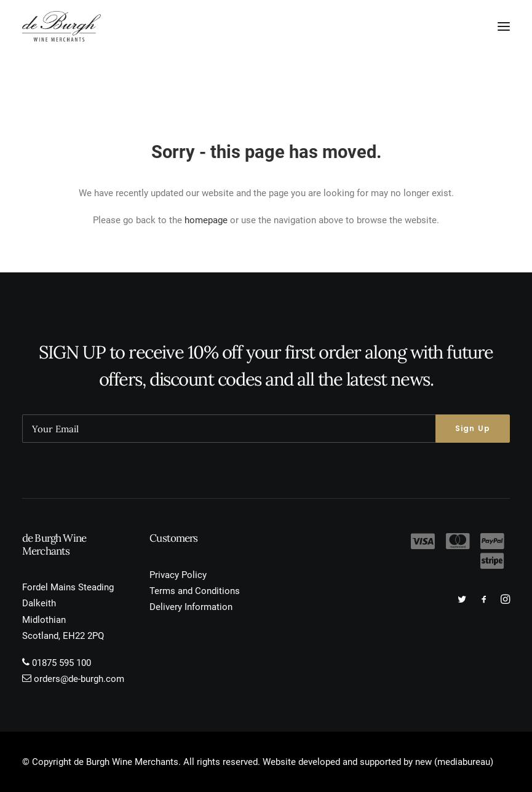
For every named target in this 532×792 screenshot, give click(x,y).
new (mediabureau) (454, 762)
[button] (504, 26)
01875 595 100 (62, 663)
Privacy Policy (178, 575)
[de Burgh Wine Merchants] (62, 26)
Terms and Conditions (195, 591)
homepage (206, 220)
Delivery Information (191, 607)
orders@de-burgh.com (79, 679)
